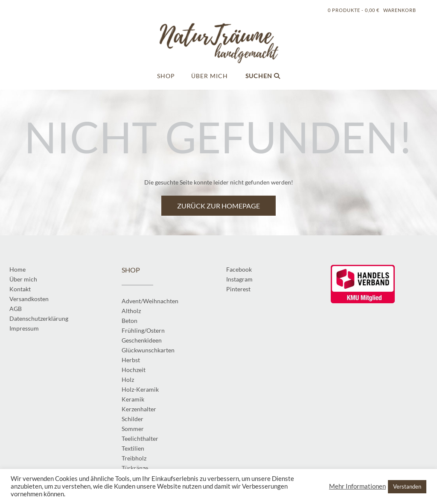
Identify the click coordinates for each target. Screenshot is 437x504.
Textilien (133, 448)
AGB (16, 309)
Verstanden (407, 486)
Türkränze (135, 468)
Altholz (131, 311)
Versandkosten (29, 299)
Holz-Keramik (140, 389)
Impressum (24, 328)
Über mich (210, 76)
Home (17, 269)
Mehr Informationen (357, 486)
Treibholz (134, 458)
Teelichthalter (140, 438)
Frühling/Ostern (143, 330)
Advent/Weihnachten (150, 301)
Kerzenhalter (139, 409)
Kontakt (20, 289)
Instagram (239, 279)
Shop (166, 76)
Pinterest (238, 289)
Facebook (239, 269)
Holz (128, 379)
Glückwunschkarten (148, 350)
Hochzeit (134, 370)
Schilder (133, 419)
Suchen (263, 76)
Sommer (133, 429)
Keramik (133, 399)
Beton (130, 321)
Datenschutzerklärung (39, 318)
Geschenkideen (142, 340)
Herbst (131, 360)
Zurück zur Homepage (218, 206)
